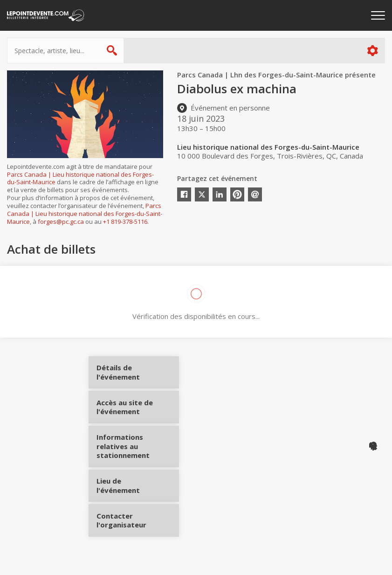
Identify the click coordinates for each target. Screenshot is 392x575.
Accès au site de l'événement (132, 415)
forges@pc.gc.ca (61, 222)
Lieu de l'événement (132, 491)
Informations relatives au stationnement (132, 454)
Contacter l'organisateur (132, 525)
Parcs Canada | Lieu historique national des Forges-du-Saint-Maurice (80, 178)
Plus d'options (372, 51)
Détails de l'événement (132, 376)
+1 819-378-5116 (125, 222)
